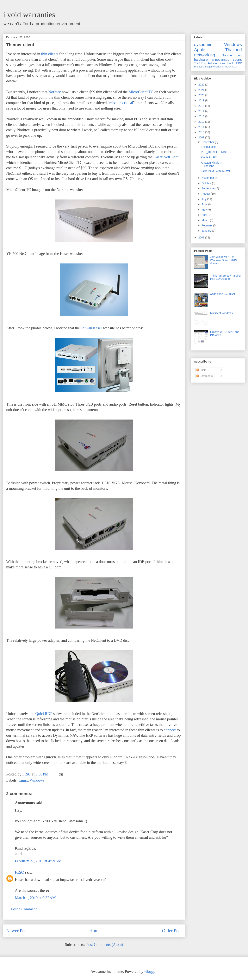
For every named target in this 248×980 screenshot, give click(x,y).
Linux (23, 780)
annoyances (220, 60)
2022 (202, 85)
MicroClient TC (141, 92)
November (208, 178)
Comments (205, 376)
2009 (202, 137)
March (206, 220)
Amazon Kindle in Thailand (211, 164)
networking (205, 55)
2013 (202, 116)
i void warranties (29, 15)
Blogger (150, 971)
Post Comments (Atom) (105, 945)
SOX (235, 67)
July (204, 199)
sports (237, 60)
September (208, 188)
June (205, 204)
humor (221, 67)
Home (95, 931)
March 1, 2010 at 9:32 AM (35, 898)
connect (170, 730)
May (204, 210)
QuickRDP (44, 714)
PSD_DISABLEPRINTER (216, 152)
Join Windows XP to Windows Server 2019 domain (223, 260)
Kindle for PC (209, 157)
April (205, 215)
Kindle (231, 63)
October (207, 183)
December (208, 142)
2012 (202, 122)
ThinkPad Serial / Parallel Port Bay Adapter (225, 277)
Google (227, 55)
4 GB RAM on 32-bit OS (215, 171)
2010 (202, 132)
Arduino (212, 63)
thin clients (50, 54)
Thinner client (209, 147)
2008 (202, 237)
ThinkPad (200, 63)
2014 (202, 111)
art (240, 55)
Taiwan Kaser (91, 328)
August (206, 194)
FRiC (19, 872)
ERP (239, 63)
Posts (201, 370)
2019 (202, 100)
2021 (202, 90)
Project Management (205, 67)
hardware (201, 60)
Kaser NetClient (166, 157)
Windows (37, 780)
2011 (202, 127)
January (207, 231)
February (207, 225)
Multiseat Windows (222, 313)
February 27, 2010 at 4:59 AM (38, 861)
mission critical (121, 103)
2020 (202, 95)
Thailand (233, 50)
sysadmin (203, 44)
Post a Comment (24, 909)
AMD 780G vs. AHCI (223, 294)
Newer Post (17, 931)
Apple (200, 50)
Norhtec (55, 92)
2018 (202, 106)
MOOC (228, 67)
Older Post (172, 931)
